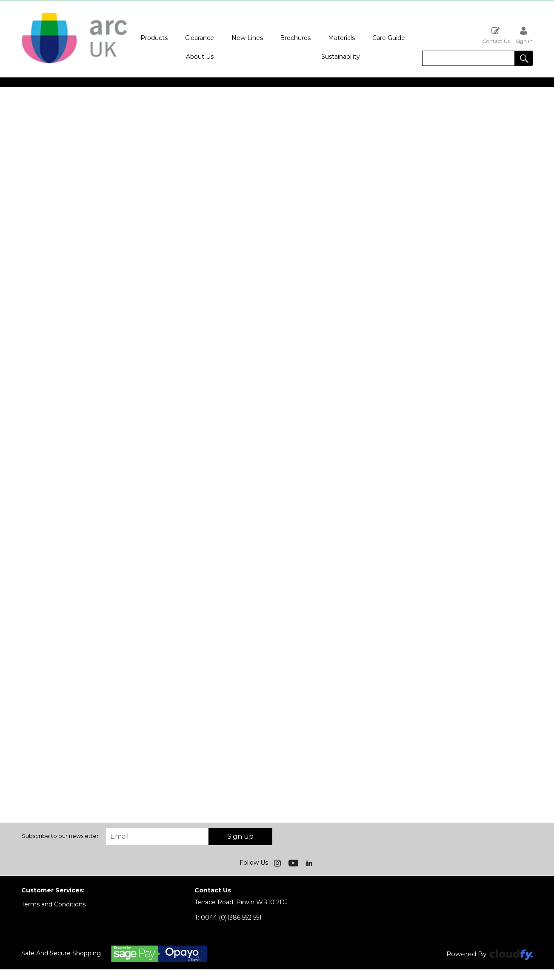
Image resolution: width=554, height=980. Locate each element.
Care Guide (389, 38)
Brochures (295, 38)
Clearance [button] (200, 38)
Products (154, 38)
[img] (278, 863)
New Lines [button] (247, 38)
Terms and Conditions (53, 904)
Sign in (524, 35)
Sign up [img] (240, 836)
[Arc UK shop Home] (74, 63)
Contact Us (496, 35)
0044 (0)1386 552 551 (228, 917)
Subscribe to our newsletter (60, 836)
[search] (468, 58)
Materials (341, 38)
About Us (200, 57)
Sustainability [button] (341, 57)
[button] (524, 58)
